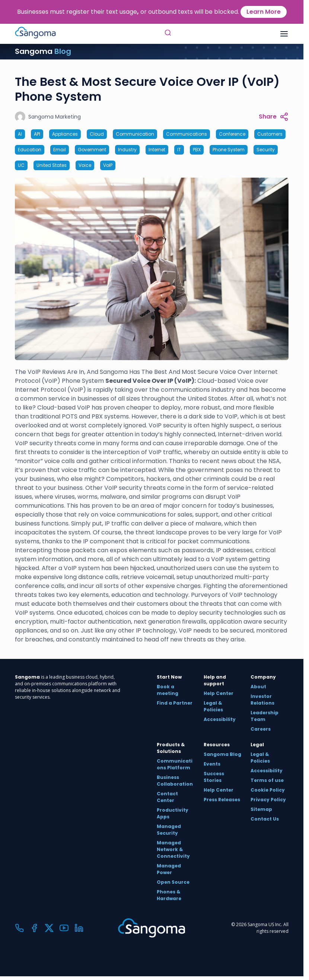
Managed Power (169, 869)
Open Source (173, 882)
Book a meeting (168, 690)
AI (20, 134)
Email (60, 150)
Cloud (97, 134)
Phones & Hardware (169, 895)
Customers (270, 134)
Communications (187, 134)
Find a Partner (175, 703)
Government (92, 150)
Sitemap (261, 809)
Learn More (264, 12)
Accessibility (220, 719)
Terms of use (267, 780)
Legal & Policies (213, 706)
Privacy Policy (268, 800)
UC (21, 165)
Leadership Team (265, 716)
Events (212, 764)
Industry (127, 150)
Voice (85, 165)
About (258, 687)
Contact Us (265, 819)
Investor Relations (262, 700)
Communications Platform (175, 764)
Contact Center (167, 797)
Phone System (229, 150)
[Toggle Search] (168, 34)
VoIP (108, 165)
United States (52, 165)
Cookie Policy (268, 790)
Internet (157, 150)
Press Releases (222, 800)
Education (30, 150)
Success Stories (214, 777)
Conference (232, 134)
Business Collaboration (175, 781)
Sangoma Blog (222, 754)
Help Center (219, 693)
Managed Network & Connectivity (173, 849)
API (37, 134)
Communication (135, 134)
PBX (197, 150)
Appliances (65, 134)
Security (266, 150)
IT (179, 150)
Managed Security (169, 830)
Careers (261, 729)
